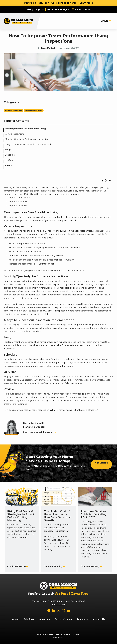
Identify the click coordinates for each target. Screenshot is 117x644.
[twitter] (58, 611)
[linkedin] (54, 611)
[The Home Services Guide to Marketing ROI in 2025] (95, 530)
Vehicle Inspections (15, 134)
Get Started (101, 463)
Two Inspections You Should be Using (25, 129)
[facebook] (49, 611)
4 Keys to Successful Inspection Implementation (29, 144)
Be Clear (9, 160)
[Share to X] (106, 180)
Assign (8, 150)
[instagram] (63, 611)
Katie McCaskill (49, 48)
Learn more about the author (38, 432)
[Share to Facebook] (103, 180)
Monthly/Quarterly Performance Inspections (27, 139)
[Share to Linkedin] (110, 180)
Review (9, 165)
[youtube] (68, 611)
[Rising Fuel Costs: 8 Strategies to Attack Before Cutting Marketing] (22, 530)
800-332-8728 (58, 604)
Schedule (10, 155)
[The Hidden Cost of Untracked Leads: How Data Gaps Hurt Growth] (58, 530)
